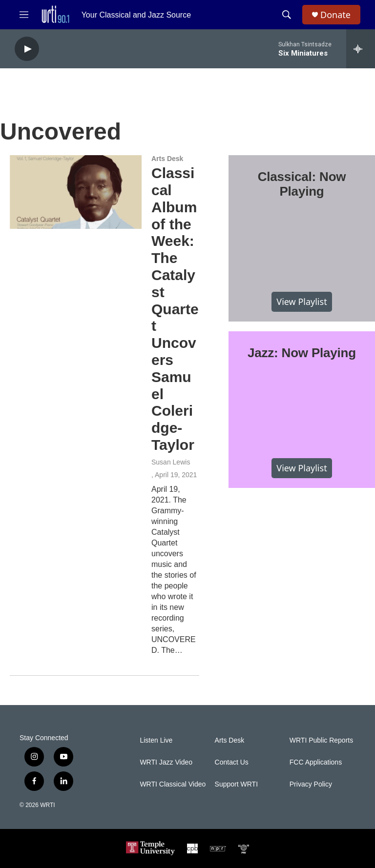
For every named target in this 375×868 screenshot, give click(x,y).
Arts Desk (167, 159)
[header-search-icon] (287, 15)
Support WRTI (236, 784)
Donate (335, 15)
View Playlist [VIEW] (302, 302)
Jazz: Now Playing (302, 353)
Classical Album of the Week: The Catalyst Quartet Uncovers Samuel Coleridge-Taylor (175, 309)
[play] (27, 49)
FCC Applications (316, 762)
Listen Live (156, 740)
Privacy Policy (311, 784)
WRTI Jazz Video (166, 762)
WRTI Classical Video (173, 784)
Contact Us (232, 762)
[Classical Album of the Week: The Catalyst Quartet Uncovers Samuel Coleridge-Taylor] (76, 192)
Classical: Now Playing (302, 184)
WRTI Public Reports (321, 740)
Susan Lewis (171, 462)
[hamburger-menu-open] (24, 15)
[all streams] (361, 49)
